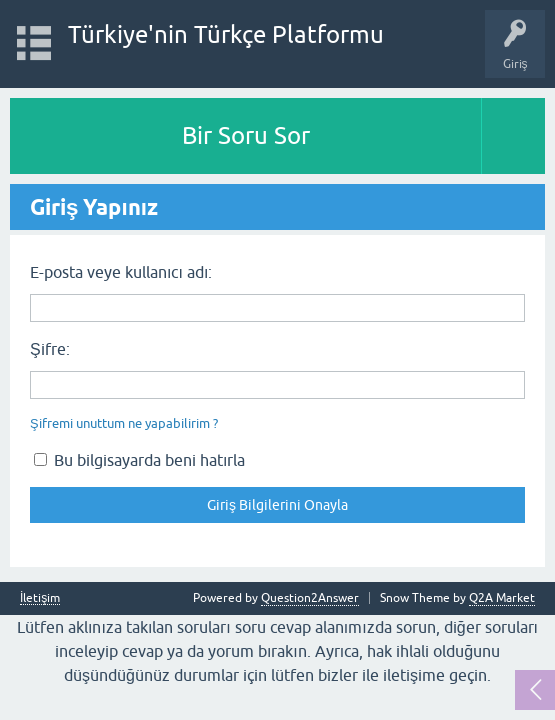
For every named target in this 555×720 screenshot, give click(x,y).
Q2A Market (502, 598)
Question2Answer (310, 598)
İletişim (40, 598)
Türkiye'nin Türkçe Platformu (226, 34)
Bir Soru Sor (246, 135)
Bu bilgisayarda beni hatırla (139, 460)
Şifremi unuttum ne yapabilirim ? (124, 423)
